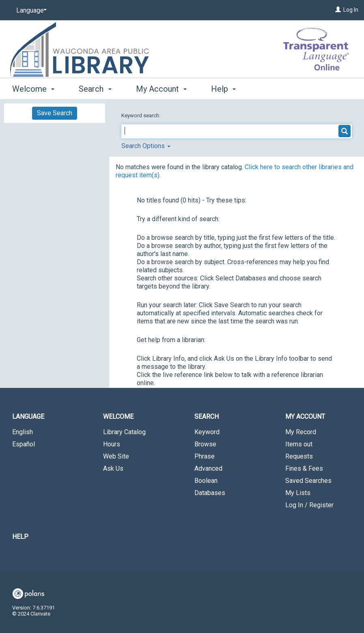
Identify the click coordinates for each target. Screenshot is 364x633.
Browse (205, 444)
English (23, 432)
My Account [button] (161, 89)
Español (24, 444)
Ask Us (113, 468)
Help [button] (223, 89)
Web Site (116, 456)
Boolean (206, 481)
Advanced (208, 468)
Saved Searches (308, 481)
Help (20, 537)
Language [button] (28, 417)
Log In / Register (309, 505)
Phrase (205, 456)
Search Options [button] (146, 146)
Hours (112, 444)
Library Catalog (124, 432)
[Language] (30, 11)
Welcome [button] (33, 89)
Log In (351, 10)
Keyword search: (141, 115)
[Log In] (338, 10)
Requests (299, 456)
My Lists (298, 493)
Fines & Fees (304, 468)
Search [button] (95, 89)
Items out (299, 444)
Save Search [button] (55, 113)
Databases (210, 493)
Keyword (207, 432)
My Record (301, 432)
